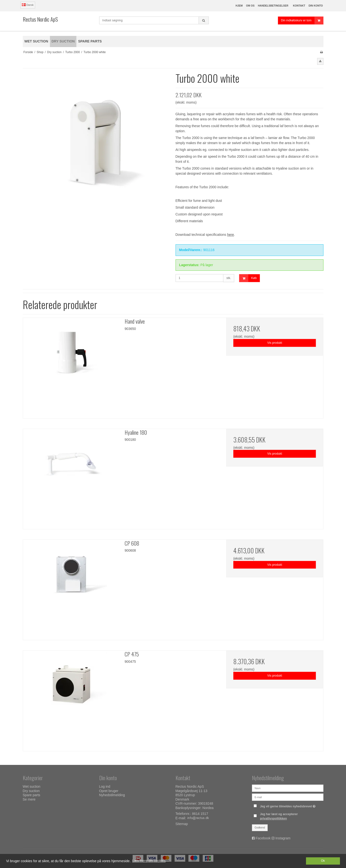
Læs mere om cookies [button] (149, 861)
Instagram (283, 838)
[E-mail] (288, 797)
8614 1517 (200, 814)
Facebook (263, 838)
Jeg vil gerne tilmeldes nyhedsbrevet (288, 805)
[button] (320, 61)
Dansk (28, 5)
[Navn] (288, 788)
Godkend (260, 827)
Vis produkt (275, 343)
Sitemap (182, 824)
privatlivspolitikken (273, 819)
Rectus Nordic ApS (40, 19)
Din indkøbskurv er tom (302, 20)
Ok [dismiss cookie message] (323, 861)
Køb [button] (248, 278)
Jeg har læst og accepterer (279, 816)
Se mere (29, 799)
